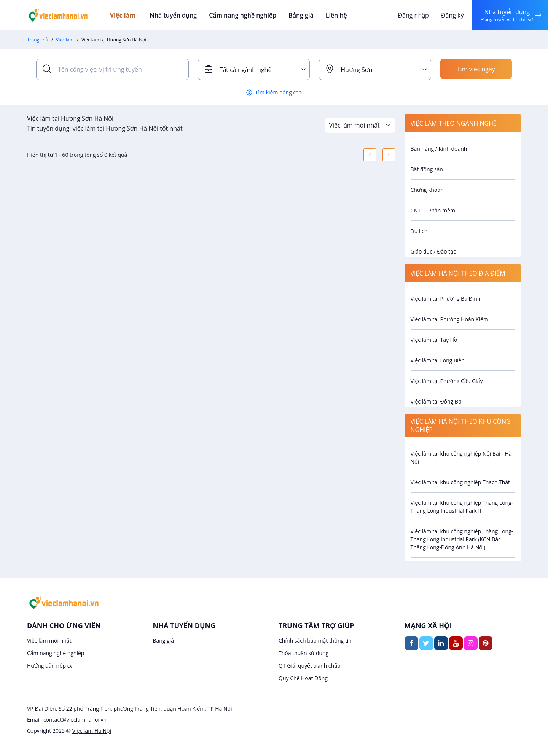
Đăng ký (452, 15)
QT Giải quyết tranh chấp (310, 666)
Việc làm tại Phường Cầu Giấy (447, 381)
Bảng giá (299, 15)
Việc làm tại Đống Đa (436, 401)
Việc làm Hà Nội (92, 731)
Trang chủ (38, 40)
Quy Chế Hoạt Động (303, 678)
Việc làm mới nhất (49, 640)
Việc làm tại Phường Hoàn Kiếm (449, 319)
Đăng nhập (413, 15)
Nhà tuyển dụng (174, 15)
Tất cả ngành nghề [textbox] (246, 70)
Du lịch (419, 231)
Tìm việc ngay (476, 69)
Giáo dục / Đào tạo (434, 251)
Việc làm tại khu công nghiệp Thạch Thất (460, 482)
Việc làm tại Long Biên (438, 360)
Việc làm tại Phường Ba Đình (446, 299)
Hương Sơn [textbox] (356, 70)
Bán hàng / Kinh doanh (439, 149)
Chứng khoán (427, 190)
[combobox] (254, 69)
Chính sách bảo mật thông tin (315, 640)
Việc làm (126, 15)
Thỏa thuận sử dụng (303, 653)
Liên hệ (333, 15)
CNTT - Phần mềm (433, 210)
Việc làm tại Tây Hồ (434, 340)
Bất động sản (427, 169)
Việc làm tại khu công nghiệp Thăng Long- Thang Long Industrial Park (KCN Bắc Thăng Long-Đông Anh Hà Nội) (462, 539)
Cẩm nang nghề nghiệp (242, 15)
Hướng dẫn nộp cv (50, 666)
